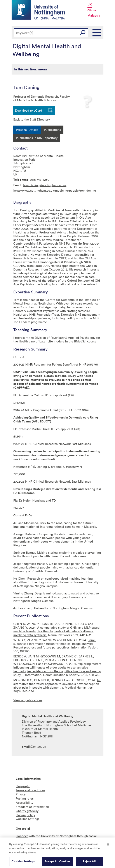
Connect (22, 836)
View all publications (28, 700)
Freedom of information (32, 807)
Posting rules (25, 798)
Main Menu (97, 33)
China (92, 10)
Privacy (21, 794)
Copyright (23, 786)
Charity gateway (27, 811)
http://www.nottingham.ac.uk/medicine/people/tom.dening (55, 190)
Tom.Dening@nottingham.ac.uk (44, 185)
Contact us (38, 746)
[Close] (108, 846)
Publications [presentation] (52, 130)
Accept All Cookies (57, 863)
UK (90, 4)
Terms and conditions (30, 790)
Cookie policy (25, 815)
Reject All (89, 863)
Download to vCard (29, 110)
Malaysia (94, 15)
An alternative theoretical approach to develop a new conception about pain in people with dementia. (57, 684)
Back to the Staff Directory (32, 119)
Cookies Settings (23, 863)
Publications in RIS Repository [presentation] (37, 138)
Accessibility (24, 802)
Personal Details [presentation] (27, 130)
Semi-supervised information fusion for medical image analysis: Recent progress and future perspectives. (55, 644)
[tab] (27, 130)
